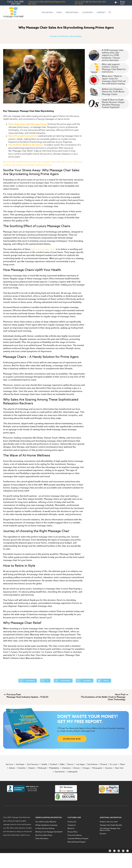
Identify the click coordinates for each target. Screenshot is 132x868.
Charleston (66, 768)
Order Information (42, 838)
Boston (77, 768)
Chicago (86, 768)
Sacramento (60, 772)
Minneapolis (97, 768)
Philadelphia (54, 768)
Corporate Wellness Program (78, 838)
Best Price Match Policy (44, 835)
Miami (122, 764)
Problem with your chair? (109, 822)
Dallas (62, 764)
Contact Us (72, 825)
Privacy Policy (73, 832)
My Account (72, 822)
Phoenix (104, 764)
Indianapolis (73, 772)
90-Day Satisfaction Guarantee (46, 825)
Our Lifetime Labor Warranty (46, 822)
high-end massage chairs (43, 249)
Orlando (31, 768)
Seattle (44, 764)
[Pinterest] (63, 681)
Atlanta (12, 768)
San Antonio (92, 764)
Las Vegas (80, 764)
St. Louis (114, 764)
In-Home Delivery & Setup (45, 828)
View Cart (122, 3)
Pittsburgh (42, 768)
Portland (53, 764)
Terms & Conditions (75, 835)
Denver (70, 764)
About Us (71, 828)
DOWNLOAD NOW (72, 739)
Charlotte (21, 768)
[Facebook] (28, 681)
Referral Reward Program (77, 842)
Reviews (103, 834)
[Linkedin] (85, 681)
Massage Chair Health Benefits (111, 825)
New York (119, 768)
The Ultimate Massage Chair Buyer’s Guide (110, 829)
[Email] (104, 681)
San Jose (9, 764)
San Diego (20, 764)
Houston (109, 768)
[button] (48, 12)
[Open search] (110, 12)
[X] (45, 681)
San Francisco (33, 764)
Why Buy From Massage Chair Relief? (49, 832)
